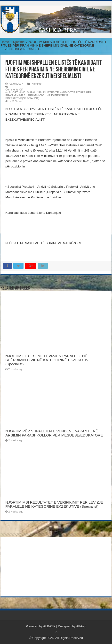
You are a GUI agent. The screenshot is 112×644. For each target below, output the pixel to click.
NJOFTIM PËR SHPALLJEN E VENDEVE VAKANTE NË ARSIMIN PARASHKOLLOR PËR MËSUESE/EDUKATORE (54, 433)
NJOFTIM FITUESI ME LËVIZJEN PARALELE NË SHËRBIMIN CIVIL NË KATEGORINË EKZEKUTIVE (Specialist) (48, 360)
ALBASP (49, 626)
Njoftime (19, 42)
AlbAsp (81, 626)
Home (5, 42)
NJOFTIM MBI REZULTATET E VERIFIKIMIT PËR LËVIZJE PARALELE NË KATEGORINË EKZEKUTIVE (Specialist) (54, 504)
